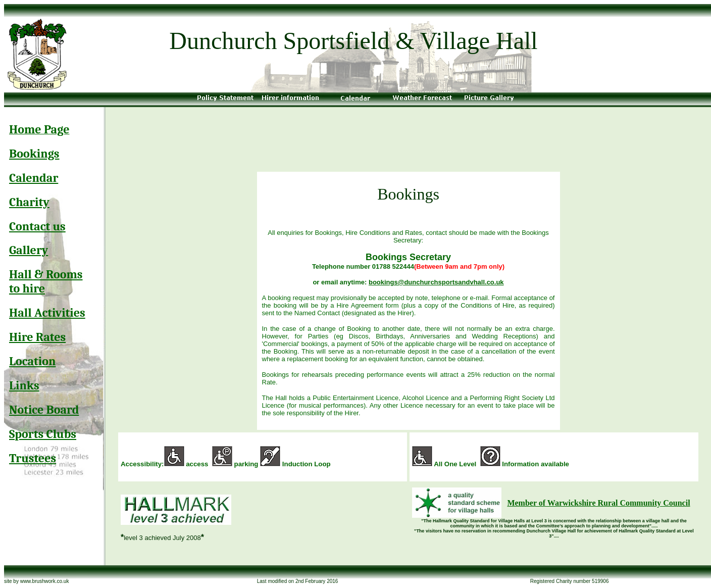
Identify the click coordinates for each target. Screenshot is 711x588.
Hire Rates (37, 337)
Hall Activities (47, 313)
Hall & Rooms (46, 274)
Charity (29, 202)
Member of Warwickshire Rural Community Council (598, 503)
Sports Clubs (43, 434)
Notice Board (44, 410)
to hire (27, 288)
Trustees (33, 458)
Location (32, 361)
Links (24, 385)
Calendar (34, 178)
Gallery (29, 250)
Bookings (34, 154)
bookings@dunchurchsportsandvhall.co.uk (436, 282)
